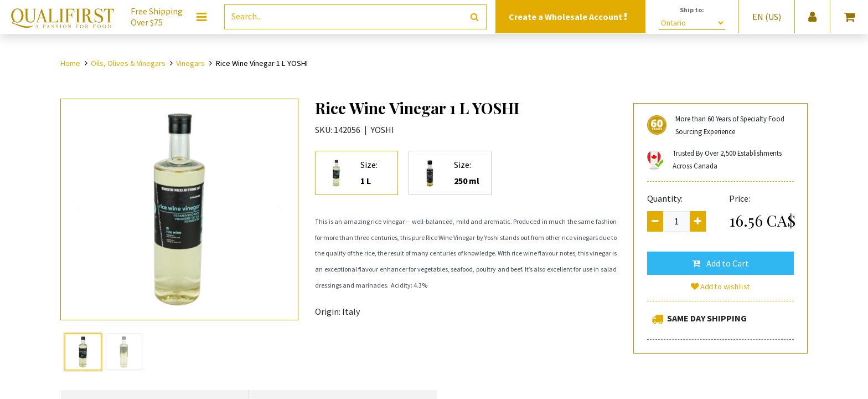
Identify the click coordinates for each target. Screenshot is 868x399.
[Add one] (698, 221)
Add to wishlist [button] (721, 287)
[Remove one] (655, 221)
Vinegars (190, 63)
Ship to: (692, 10)
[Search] (475, 17)
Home (70, 63)
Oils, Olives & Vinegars (128, 63)
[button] (720, 263)
